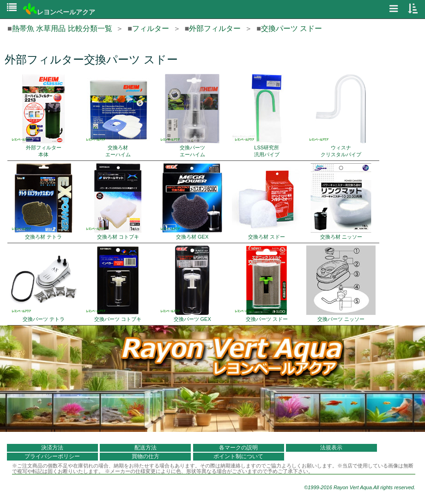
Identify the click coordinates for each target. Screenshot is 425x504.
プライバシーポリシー (52, 456)
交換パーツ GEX (192, 284)
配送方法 (146, 448)
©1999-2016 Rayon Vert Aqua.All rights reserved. (360, 487)
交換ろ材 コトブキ (118, 201)
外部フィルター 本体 (43, 116)
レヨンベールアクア (59, 12)
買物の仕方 (146, 456)
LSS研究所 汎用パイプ (267, 116)
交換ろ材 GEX (192, 201)
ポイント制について (238, 456)
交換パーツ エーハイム (192, 116)
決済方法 (52, 448)
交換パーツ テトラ (43, 284)
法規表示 (331, 448)
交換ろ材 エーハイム (118, 116)
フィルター (151, 28)
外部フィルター (215, 28)
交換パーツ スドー (291, 28)
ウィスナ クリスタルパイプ (341, 116)
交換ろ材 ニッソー (341, 201)
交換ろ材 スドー (267, 201)
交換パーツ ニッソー (341, 284)
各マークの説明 (238, 448)
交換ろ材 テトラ (43, 201)
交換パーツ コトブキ (118, 284)
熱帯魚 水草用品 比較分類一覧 (62, 28)
